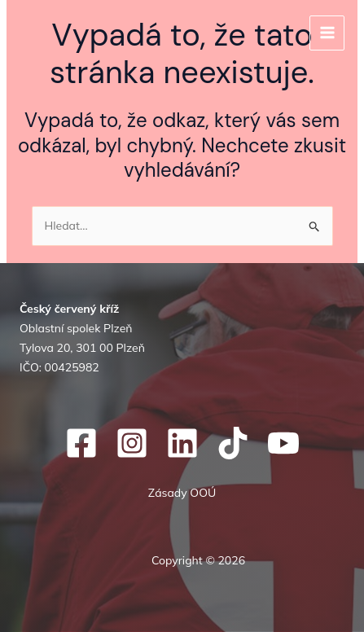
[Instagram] (132, 443)
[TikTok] (233, 443)
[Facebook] (81, 443)
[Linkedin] (182, 443)
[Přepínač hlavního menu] (327, 33)
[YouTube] (283, 443)
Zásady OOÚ (182, 493)
